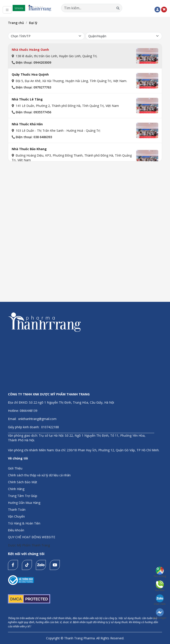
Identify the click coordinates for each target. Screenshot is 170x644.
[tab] (85, 56)
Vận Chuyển (16, 516)
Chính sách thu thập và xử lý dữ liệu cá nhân (39, 475)
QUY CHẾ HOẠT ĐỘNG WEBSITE (32, 537)
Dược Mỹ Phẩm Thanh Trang (29, 545)
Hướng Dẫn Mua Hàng (24, 503)
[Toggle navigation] (7, 10)
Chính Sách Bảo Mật (23, 482)
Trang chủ (16, 23)
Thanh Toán (17, 510)
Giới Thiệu (15, 468)
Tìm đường (160, 572)
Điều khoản (16, 530)
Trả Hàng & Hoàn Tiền (24, 523)
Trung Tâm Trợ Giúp (23, 496)
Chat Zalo (160, 600)
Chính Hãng (16, 489)
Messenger (160, 614)
